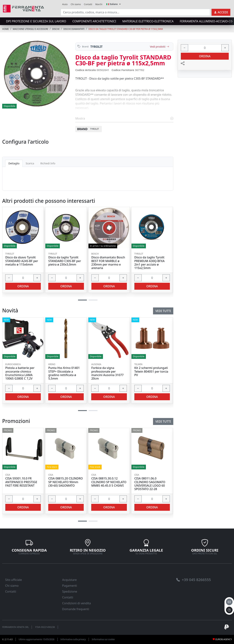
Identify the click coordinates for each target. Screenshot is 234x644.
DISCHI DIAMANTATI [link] (74, 29)
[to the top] (229, 610)
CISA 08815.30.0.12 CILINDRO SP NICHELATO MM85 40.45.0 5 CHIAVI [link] (109, 482)
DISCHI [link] (56, 29)
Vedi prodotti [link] (160, 47)
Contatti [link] (88, 4)
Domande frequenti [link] (76, 609)
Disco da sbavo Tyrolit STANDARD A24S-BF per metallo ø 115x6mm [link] (22, 261)
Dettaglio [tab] (14, 163)
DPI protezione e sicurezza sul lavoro (36, 21)
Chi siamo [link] (76, 4)
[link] (23, 8)
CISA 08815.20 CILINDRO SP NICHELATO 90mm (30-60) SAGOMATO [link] (66, 482)
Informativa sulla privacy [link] (73, 639)
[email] (229, 602)
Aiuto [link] (65, 4)
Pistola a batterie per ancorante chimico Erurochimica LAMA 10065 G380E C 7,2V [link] (20, 373)
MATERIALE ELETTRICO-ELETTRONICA (148, 21)
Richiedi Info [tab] (48, 163)
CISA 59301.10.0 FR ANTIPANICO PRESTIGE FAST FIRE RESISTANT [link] (21, 482)
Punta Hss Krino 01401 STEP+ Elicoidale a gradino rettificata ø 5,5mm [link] (64, 373)
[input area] (135, 12)
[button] (82, 521)
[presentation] (231, 21)
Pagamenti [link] (70, 586)
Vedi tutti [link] (163, 421)
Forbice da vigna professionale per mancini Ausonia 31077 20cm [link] (107, 373)
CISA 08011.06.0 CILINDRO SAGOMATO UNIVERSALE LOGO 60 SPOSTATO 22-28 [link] (150, 484)
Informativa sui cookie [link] (103, 639)
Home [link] (5, 29)
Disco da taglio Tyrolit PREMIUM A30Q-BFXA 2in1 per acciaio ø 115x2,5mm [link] (149, 263)
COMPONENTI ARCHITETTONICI (94, 21)
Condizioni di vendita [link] (77, 603)
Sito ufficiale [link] (14, 580)
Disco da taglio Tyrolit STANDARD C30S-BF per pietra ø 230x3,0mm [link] (65, 261)
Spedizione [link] (70, 591)
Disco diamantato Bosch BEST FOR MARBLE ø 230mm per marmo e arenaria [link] (108, 263)
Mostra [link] (124, 118)
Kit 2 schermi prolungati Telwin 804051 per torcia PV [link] (151, 372)
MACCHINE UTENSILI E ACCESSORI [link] (30, 29)
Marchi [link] (99, 4)
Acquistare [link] (69, 580)
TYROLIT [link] (96, 47)
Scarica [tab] (30, 163)
